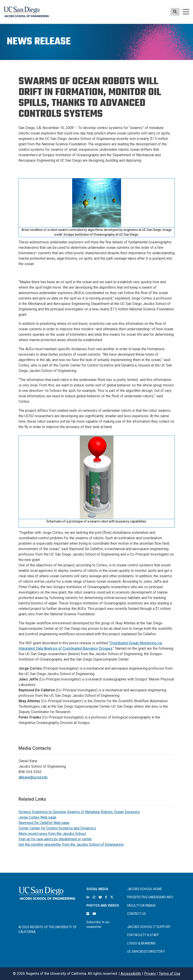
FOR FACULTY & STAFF (143, 935)
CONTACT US (137, 914)
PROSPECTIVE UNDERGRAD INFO (150, 897)
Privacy (150, 974)
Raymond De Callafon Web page (44, 823)
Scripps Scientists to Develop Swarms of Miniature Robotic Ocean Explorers (79, 812)
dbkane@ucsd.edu (33, 777)
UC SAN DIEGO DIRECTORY (146, 951)
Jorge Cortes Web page (37, 817)
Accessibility (131, 974)
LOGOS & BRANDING (142, 943)
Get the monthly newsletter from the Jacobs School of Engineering (71, 845)
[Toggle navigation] (186, 12)
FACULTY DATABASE (142, 906)
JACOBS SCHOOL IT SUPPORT (149, 927)
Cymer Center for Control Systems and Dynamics (57, 828)
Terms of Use (170, 974)
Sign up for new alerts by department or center (55, 839)
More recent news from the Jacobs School (52, 834)
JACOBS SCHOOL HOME (145, 889)
